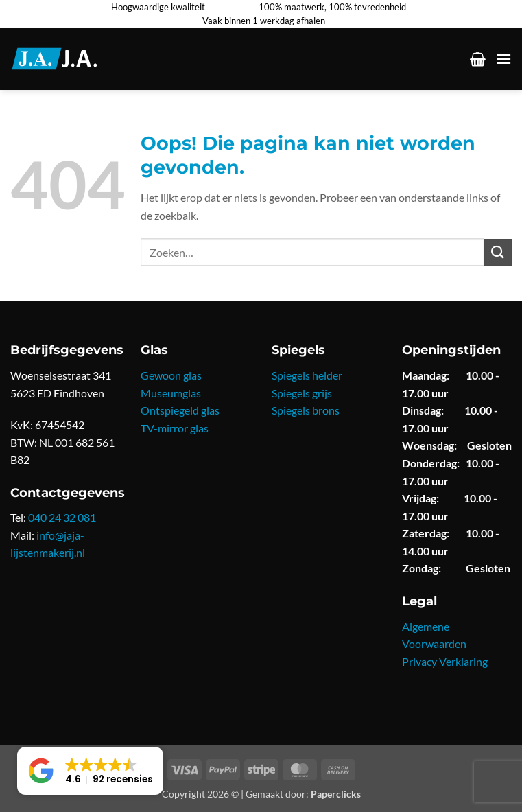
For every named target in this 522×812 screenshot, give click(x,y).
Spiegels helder (307, 375)
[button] (478, 59)
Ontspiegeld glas (180, 410)
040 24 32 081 (62, 517)
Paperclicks (336, 794)
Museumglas (171, 393)
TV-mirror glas (175, 428)
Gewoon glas (171, 375)
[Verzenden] (498, 252)
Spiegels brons (306, 410)
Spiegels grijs (302, 393)
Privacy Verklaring (445, 661)
